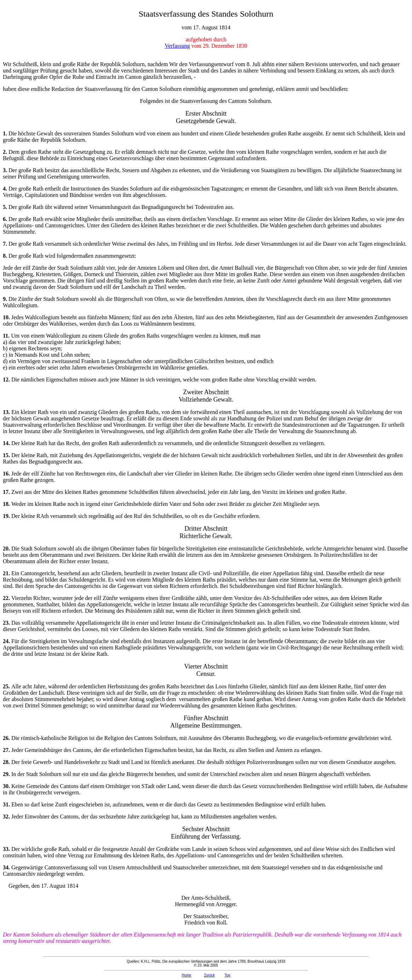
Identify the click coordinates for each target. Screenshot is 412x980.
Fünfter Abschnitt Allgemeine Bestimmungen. (206, 722)
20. (7, 549)
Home (186, 975)
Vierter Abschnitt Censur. (206, 670)
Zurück (209, 975)
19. (7, 516)
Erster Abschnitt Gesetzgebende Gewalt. (206, 117)
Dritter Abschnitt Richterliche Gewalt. (206, 532)
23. (7, 623)
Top (227, 975)
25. (7, 686)
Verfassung (177, 46)
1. (6, 133)
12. (7, 380)
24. (7, 641)
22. (7, 598)
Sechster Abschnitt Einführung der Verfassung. (206, 833)
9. (6, 299)
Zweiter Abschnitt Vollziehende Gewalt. (206, 396)
